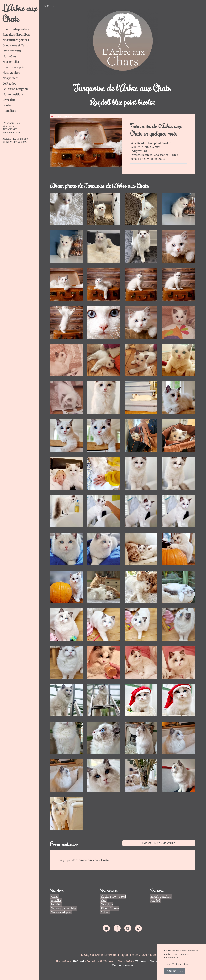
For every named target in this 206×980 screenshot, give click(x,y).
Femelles (58, 892)
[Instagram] (129, 919)
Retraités (58, 896)
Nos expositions (13, 94)
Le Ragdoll (9, 84)
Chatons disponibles (16, 29)
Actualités (9, 111)
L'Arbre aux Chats (20, 13)
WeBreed (80, 952)
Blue (104, 892)
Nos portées (10, 78)
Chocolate (108, 896)
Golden (106, 904)
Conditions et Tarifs (16, 45)
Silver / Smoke (110, 900)
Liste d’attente (12, 51)
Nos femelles (11, 62)
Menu (53, 6)
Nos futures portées (16, 40)
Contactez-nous (12, 132)
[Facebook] (118, 919)
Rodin (146, 155)
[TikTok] (139, 919)
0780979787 (11, 129)
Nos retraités (11, 73)
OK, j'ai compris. (177, 964)
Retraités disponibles (16, 35)
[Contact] (107, 919)
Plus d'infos (175, 971)
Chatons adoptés (14, 67)
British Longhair (161, 888)
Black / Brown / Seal (114, 888)
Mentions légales (124, 956)
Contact (8, 105)
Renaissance (162, 155)
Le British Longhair (15, 89)
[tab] (22, 29)
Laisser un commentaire (159, 834)
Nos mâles (9, 56)
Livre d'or (9, 100)
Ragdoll (155, 892)
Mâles (56, 888)
